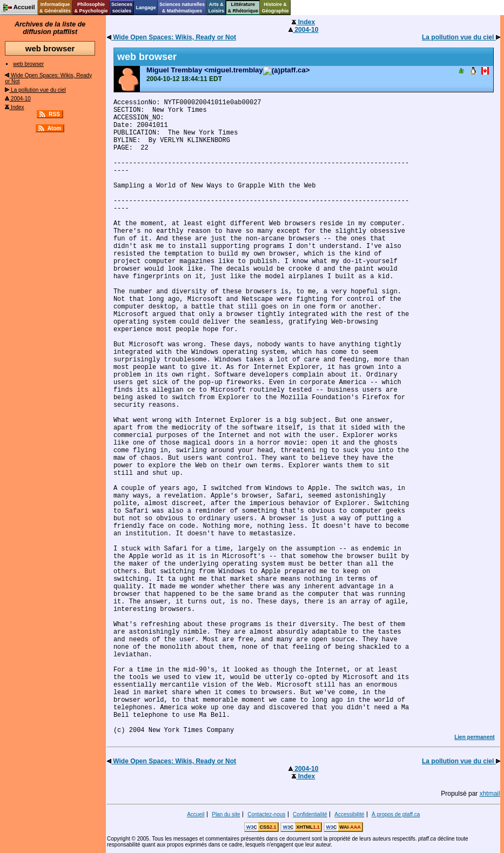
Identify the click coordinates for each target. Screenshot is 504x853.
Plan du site (226, 814)
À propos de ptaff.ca (396, 814)
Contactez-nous (266, 814)
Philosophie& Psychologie (91, 8)
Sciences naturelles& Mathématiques (182, 8)
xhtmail (490, 794)
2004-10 (18, 99)
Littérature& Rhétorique (243, 8)
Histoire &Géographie (275, 8)
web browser (28, 64)
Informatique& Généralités (55, 8)
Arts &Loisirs (217, 8)
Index (14, 107)
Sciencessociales (122, 8)
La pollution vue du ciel (35, 90)
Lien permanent (474, 737)
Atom (55, 128)
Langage (146, 8)
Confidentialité (310, 814)
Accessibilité (349, 814)
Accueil (196, 814)
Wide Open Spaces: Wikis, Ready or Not (172, 37)
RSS (54, 114)
